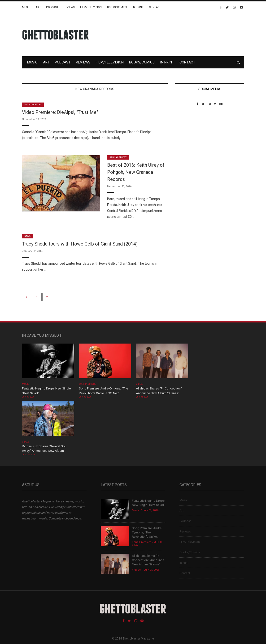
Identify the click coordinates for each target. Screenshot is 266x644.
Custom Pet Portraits (189, 138)
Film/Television (91, 7)
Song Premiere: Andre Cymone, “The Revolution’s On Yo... (147, 532)
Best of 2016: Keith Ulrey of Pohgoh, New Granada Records (136, 172)
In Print (138, 7)
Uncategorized (33, 105)
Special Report (118, 157)
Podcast (52, 7)
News (27, 236)
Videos (140, 384)
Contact (155, 7)
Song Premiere (87, 384)
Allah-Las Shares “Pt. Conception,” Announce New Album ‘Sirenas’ (148, 560)
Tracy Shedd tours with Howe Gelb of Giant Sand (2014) (80, 244)
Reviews (69, 7)
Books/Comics (117, 7)
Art (38, 7)
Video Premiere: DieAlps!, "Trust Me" (60, 112)
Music (26, 7)
